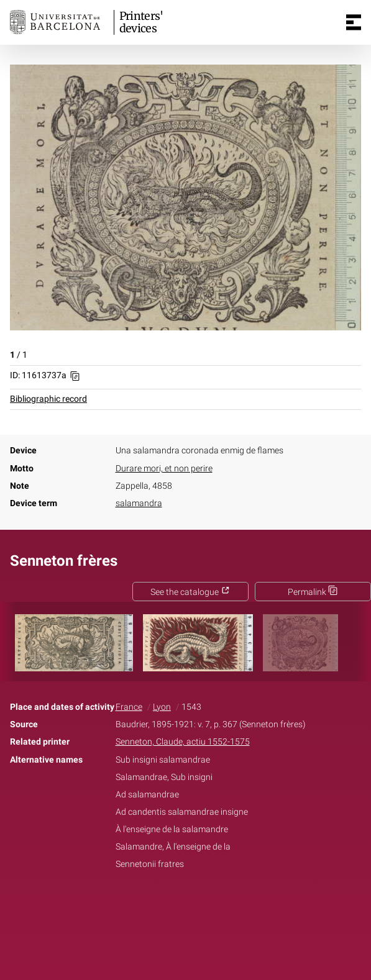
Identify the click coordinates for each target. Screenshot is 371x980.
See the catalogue (190, 592)
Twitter (179, 904)
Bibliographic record (48, 399)
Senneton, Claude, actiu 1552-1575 (183, 742)
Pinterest (207, 904)
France (129, 707)
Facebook (150, 904)
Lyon (162, 707)
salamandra (139, 503)
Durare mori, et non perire (164, 469)
